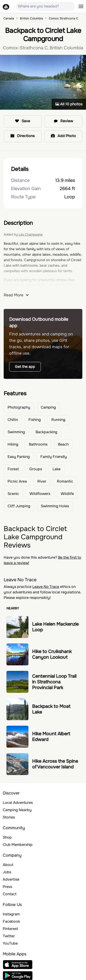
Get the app (25, 367)
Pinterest (10, 929)
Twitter (9, 936)
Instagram (11, 914)
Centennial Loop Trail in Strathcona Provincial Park (54, 682)
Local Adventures (18, 803)
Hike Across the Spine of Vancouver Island (55, 764)
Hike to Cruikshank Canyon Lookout (52, 654)
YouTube (10, 943)
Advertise (11, 879)
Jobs (7, 872)
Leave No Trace (46, 587)
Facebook (11, 921)
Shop (7, 837)
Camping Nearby (17, 810)
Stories (9, 817)
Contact (10, 894)
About (8, 865)
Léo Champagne (31, 234)
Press (7, 887)
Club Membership (18, 845)
